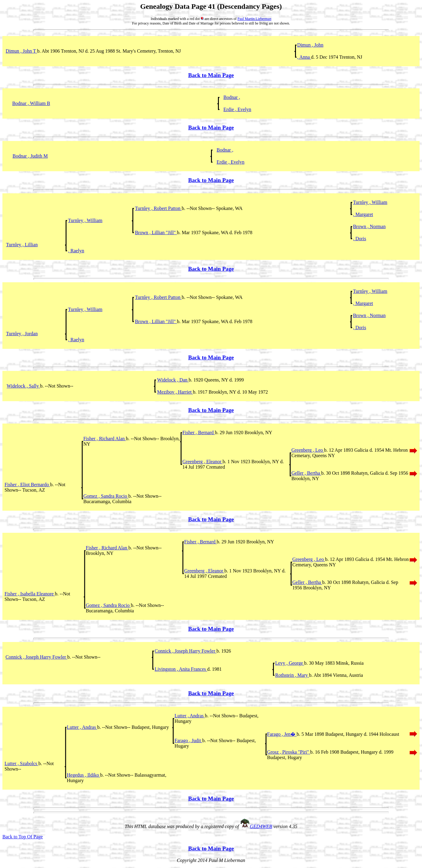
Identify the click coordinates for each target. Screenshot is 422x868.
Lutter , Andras (190, 716)
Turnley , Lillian (22, 245)
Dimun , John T (21, 51)
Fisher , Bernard (199, 432)
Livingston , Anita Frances (181, 669)
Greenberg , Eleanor (202, 462)
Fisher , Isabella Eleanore (30, 594)
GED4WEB (261, 826)
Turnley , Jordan (22, 334)
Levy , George (290, 663)
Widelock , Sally (23, 386)
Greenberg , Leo (308, 450)
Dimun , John (310, 45)
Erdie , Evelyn (237, 109)
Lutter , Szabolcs (21, 763)
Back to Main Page (211, 75)
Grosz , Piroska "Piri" (289, 752)
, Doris (360, 239)
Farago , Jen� (282, 734)
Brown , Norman (369, 226)
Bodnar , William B (31, 103)
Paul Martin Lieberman (254, 19)
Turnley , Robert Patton (158, 208)
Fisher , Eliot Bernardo (27, 485)
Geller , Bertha (306, 473)
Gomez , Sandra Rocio (106, 496)
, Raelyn (76, 251)
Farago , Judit (188, 740)
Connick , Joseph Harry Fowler (186, 651)
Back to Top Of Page (23, 837)
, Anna (304, 57)
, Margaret (363, 214)
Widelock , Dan (173, 380)
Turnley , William (370, 202)
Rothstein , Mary (292, 675)
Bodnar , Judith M (30, 156)
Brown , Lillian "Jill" (156, 233)
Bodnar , (232, 97)
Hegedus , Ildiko (83, 775)
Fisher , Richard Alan (105, 439)
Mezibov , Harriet (175, 392)
